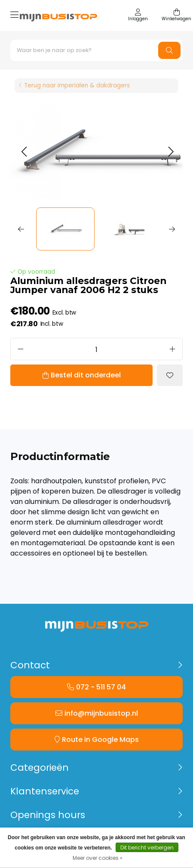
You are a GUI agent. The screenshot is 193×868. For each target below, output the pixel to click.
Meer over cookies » (98, 858)
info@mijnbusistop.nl (101, 713)
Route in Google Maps (100, 740)
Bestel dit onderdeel (86, 375)
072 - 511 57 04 (101, 687)
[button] (24, 152)
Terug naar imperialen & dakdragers (77, 85)
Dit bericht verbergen (147, 848)
